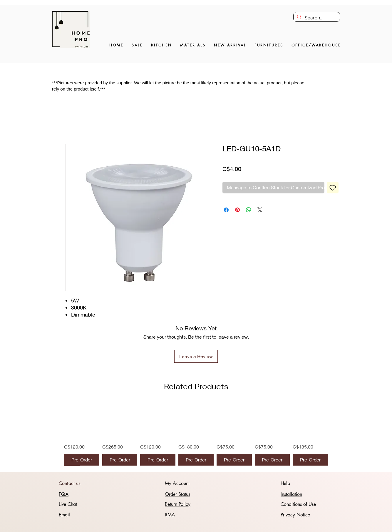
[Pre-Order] (82, 460)
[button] (269, 45)
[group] (196, 434)
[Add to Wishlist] (333, 188)
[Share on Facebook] (226, 210)
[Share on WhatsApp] (249, 210)
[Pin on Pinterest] (237, 210)
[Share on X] (260, 210)
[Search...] (316, 18)
